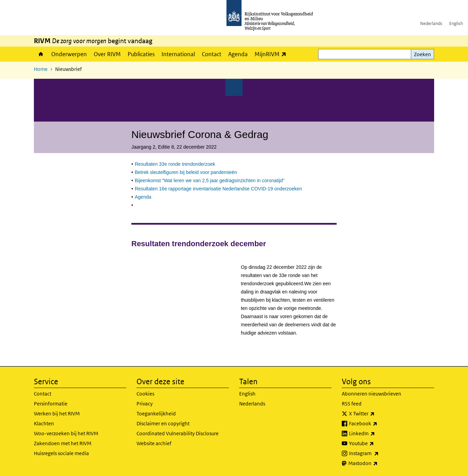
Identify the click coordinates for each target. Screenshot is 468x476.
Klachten (44, 423)
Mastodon (378, 463)
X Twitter (377, 414)
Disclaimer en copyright (163, 423)
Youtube (376, 443)
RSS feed (352, 404)
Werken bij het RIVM (57, 414)
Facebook (378, 424)
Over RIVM (107, 54)
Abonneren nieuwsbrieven (372, 394)
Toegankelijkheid (156, 414)
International (178, 54)
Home (41, 54)
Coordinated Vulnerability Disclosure (178, 433)
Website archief (154, 443)
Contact (212, 54)
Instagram (379, 453)
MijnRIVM (272, 54)
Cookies (145, 394)
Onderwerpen (69, 54)
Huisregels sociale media (61, 453)
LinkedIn (377, 434)
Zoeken (422, 54)
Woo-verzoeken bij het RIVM (66, 433)
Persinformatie (51, 404)
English (456, 23)
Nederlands (431, 23)
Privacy (145, 404)
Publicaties (141, 54)
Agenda (238, 54)
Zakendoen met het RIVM (63, 443)
